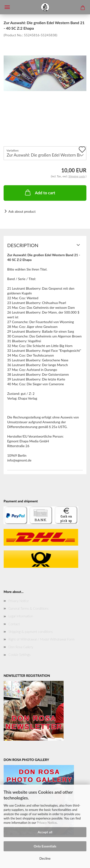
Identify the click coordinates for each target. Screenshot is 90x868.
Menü (7, 7)
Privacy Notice (47, 823)
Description (23, 245)
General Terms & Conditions (28, 608)
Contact (14, 624)
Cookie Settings (19, 654)
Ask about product (22, 211)
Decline (45, 858)
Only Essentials (45, 846)
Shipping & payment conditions (31, 632)
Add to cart (40, 192)
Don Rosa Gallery (21, 647)
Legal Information (21, 616)
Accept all (45, 832)
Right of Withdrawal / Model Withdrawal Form (42, 639)
